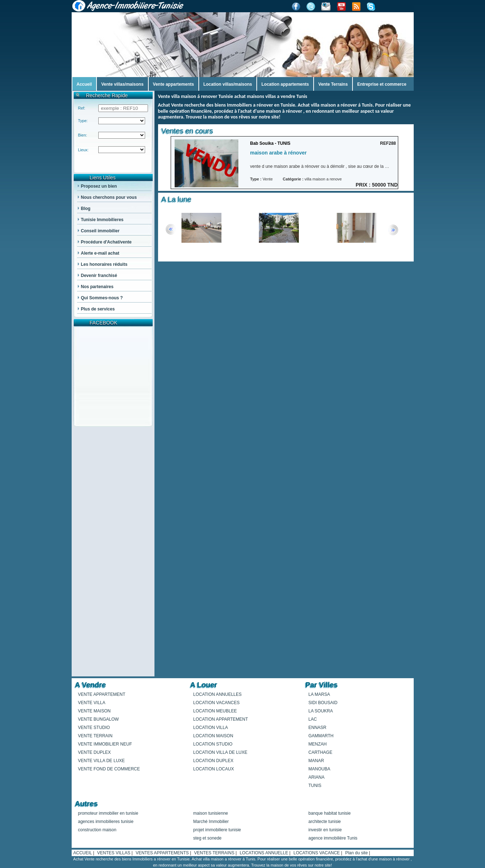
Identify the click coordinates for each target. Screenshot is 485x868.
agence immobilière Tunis (333, 838)
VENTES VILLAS (114, 853)
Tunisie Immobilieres (102, 220)
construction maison (97, 830)
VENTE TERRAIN (95, 736)
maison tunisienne (211, 813)
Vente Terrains (333, 84)
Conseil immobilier (100, 231)
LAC (313, 719)
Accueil (84, 84)
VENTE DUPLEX (95, 752)
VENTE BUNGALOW (98, 719)
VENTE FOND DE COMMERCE (109, 769)
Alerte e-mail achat (100, 253)
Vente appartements (174, 84)
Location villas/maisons (228, 84)
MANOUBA (320, 769)
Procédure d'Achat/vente (106, 242)
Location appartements (285, 84)
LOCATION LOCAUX (214, 769)
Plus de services (98, 309)
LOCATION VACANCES (217, 703)
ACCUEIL (83, 853)
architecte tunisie (325, 822)
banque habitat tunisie (330, 813)
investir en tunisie (325, 830)
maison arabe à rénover (279, 153)
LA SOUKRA (321, 711)
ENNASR (318, 728)
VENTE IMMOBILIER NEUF (105, 744)
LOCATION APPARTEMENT (221, 719)
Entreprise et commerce (382, 84)
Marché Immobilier (211, 822)
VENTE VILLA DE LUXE (102, 761)
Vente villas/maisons (122, 84)
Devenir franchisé (99, 276)
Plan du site (357, 853)
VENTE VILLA (92, 703)
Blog (86, 209)
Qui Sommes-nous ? (102, 298)
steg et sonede (208, 838)
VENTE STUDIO (94, 728)
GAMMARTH (321, 736)
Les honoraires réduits (104, 264)
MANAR (316, 761)
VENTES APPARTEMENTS (163, 853)
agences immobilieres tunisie (106, 822)
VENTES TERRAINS (215, 853)
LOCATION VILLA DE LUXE (221, 752)
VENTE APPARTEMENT (102, 694)
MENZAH (318, 744)
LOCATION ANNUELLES (217, 694)
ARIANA (317, 777)
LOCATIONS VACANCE (317, 853)
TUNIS (315, 786)
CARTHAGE (320, 752)
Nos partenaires (97, 287)
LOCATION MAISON (213, 736)
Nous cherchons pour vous (109, 197)
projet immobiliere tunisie (217, 830)
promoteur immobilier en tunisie (108, 813)
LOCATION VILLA (211, 728)
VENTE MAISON (95, 711)
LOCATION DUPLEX (214, 761)
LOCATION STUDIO (213, 744)
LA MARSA (319, 694)
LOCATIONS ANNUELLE (265, 853)
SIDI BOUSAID (323, 703)
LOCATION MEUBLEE (215, 711)
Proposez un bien (99, 186)
